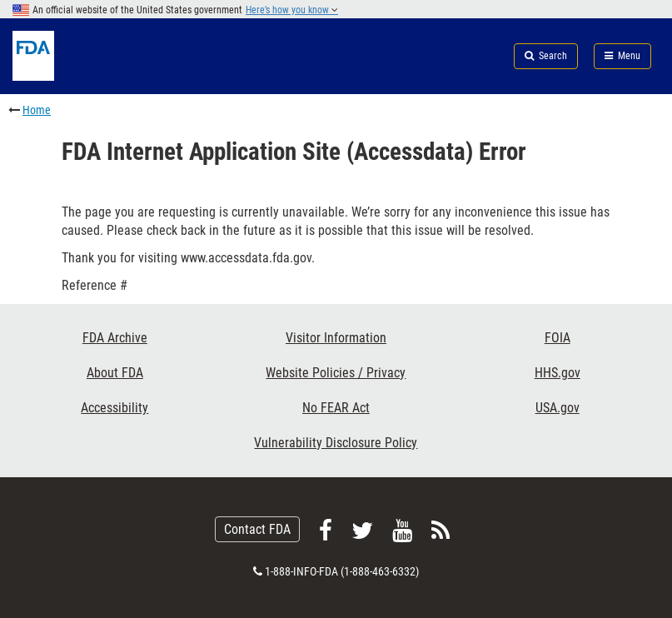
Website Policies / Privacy (336, 373)
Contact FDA (257, 529)
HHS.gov (558, 373)
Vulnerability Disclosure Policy (336, 443)
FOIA (558, 338)
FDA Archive (115, 338)
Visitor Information (336, 338)
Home (37, 110)
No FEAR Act (336, 408)
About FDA (115, 373)
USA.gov (558, 408)
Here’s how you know (292, 10)
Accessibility (114, 408)
